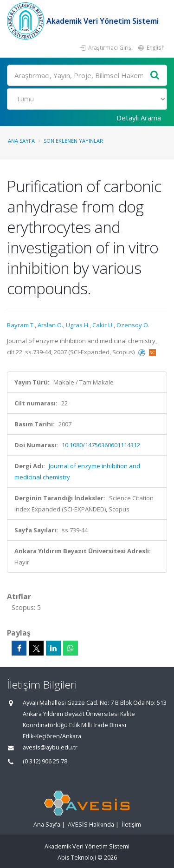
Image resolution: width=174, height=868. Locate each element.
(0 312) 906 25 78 (45, 761)
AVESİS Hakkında (91, 825)
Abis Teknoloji (77, 858)
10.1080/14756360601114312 (101, 445)
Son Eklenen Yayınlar (73, 141)
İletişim (131, 825)
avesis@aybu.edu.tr (50, 747)
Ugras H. (78, 325)
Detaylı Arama (139, 118)
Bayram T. (21, 325)
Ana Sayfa (21, 141)
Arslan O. (50, 325)
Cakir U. (103, 325)
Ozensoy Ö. (133, 325)
